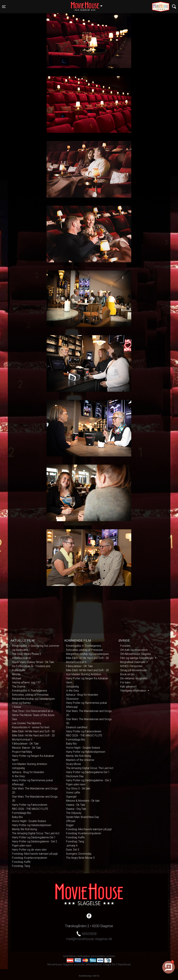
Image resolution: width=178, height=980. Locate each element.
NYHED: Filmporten (131, 666)
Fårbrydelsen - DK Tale (25, 744)
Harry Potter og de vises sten (29, 850)
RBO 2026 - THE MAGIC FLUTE (30, 809)
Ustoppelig (18, 768)
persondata (98, 956)
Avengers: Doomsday (79, 854)
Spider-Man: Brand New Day (83, 817)
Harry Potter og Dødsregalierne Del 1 (34, 837)
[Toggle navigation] (4, 7)
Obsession (72, 699)
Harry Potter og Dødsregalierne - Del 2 (35, 841)
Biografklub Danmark (133, 662)
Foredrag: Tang (21, 866)
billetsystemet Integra (98, 964)
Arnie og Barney (21, 703)
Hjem (15, 760)
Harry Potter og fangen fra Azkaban (33, 756)
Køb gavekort (128, 687)
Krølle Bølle (19, 670)
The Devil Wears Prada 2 (27, 654)
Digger (70, 825)
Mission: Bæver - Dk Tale (26, 748)
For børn (125, 682)
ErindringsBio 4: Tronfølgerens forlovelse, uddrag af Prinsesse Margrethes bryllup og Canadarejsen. (34, 695)
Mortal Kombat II (22, 740)
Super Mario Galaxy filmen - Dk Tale (33, 662)
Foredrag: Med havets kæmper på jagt (35, 854)
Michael (17, 678)
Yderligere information (134, 691)
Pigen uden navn (22, 846)
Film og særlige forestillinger (137, 658)
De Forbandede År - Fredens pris (31, 666)
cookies (110, 956)
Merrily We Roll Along (24, 829)
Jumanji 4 (72, 846)
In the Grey (18, 776)
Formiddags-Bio (22, 813)
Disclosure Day (75, 776)
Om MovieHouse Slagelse (136, 654)
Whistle (16, 674)
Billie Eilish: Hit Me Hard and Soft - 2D (33, 735)
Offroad (71, 821)
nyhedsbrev (70, 956)
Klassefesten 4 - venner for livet (31, 727)
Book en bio (127, 674)
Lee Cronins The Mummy (27, 723)
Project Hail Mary (22, 752)
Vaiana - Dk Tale (76, 805)
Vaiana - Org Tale (76, 809)
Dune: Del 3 (73, 850)
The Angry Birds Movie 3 (80, 858)
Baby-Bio (17, 817)
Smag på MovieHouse (133, 670)
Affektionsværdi (21, 658)
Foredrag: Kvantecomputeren (30, 858)
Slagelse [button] (88, 5)
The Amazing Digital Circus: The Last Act (36, 833)
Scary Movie (74, 764)
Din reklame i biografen (134, 678)
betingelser (84, 956)
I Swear (17, 707)
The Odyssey (74, 813)
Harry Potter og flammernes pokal (32, 780)
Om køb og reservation (134, 650)
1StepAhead (123, 964)
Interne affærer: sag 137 (26, 682)
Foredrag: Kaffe (21, 862)
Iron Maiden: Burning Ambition (30, 764)
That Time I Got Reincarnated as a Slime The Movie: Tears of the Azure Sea (33, 715)
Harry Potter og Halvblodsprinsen (32, 825)
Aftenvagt (18, 784)
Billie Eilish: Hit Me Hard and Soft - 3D (33, 731)
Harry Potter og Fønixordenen (30, 805)
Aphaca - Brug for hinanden (28, 772)
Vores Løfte (73, 793)
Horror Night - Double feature (29, 821)
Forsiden (125, 646)
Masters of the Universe (80, 760)
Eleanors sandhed (77, 727)
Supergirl (71, 797)
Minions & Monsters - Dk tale (83, 801)
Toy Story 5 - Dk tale (78, 788)
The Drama (19, 687)
